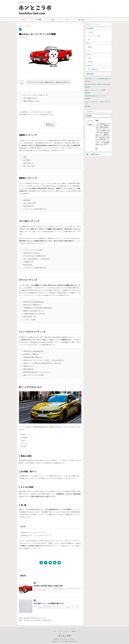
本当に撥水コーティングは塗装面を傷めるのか (49, 603)
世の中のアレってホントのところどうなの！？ (64, 639)
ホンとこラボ (64, 636)
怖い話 (90, 58)
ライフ (67, 20)
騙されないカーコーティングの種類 (95, 90)
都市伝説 (90, 62)
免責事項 (74, 631)
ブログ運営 (38, 20)
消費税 (90, 47)
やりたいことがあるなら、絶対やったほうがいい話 (98, 103)
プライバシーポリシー (64, 631)
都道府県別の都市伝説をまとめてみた (35, 618)
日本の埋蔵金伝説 (93, 69)
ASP (89, 40)
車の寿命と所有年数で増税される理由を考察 (48, 586)
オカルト (53, 20)
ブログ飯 (90, 32)
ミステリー (90, 66)
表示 (52, 124)
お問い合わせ (82, 20)
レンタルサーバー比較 (94, 36)
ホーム (24, 20)
